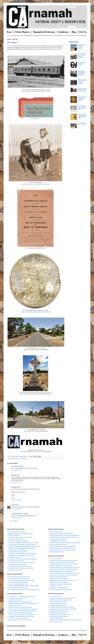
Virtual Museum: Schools (14, 557)
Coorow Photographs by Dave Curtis (58, 605)
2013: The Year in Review (56, 559)
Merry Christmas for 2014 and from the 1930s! (19, 577)
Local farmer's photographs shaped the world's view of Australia (23, 543)
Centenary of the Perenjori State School (18, 598)
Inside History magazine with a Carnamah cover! (61, 571)
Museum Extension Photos (56, 622)
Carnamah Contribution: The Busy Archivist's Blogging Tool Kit (23, 604)
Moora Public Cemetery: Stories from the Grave (61, 590)
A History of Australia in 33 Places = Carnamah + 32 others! (64, 564)
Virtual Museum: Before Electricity (16, 561)
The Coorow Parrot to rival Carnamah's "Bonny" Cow (21, 568)
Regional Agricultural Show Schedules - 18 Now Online (63, 580)
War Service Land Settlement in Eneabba (18, 541)
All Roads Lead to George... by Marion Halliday (61, 584)
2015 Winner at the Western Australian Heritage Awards (82, 90)
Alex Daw (13, 505)
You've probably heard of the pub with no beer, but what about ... (65, 535)
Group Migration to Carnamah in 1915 (59, 541)
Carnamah (13, 459)
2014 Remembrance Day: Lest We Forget (18, 579)
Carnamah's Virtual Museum (56, 618)
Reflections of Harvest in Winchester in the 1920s (20, 607)
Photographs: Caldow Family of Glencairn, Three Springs (63, 609)
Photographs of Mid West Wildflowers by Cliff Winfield (21, 616)
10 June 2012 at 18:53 (16, 518)
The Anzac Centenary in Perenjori (58, 539)
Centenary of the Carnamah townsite (58, 577)
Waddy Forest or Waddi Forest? (16, 539)
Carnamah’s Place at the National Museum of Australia (82, 99)
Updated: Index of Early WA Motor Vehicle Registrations (22, 548)
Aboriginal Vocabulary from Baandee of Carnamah (20, 566)
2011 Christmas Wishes (55, 596)
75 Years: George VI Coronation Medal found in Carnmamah (23, 609)
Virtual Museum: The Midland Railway (59, 588)
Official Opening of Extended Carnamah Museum (82, 47)
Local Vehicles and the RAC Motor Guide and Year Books (63, 570)
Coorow (18, 459)
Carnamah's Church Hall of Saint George (18, 588)
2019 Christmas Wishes (14, 535)
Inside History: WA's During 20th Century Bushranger (21, 555)
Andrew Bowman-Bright (17, 456)
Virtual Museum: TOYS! (55, 586)
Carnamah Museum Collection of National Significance (21, 563)
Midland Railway (45, 89)
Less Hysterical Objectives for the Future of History (20, 537)
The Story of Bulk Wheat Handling (82, 124)
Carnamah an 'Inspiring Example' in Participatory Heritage (22, 554)
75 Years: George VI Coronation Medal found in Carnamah (35, 312)
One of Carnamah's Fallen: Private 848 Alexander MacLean (22, 611)
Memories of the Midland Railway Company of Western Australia (24, 586)
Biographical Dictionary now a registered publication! (21, 534)
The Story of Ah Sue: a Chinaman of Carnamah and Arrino (82, 108)
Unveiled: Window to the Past (15, 600)
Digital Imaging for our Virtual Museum (59, 582)
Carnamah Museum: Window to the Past (59, 611)
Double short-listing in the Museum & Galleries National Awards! (65, 543)
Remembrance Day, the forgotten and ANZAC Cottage (21, 580)
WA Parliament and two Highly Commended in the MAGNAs (64, 537)
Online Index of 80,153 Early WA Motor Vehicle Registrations (82, 73)
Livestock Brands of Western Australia (82, 64)
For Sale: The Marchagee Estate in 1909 (18, 584)
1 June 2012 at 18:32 (16, 470)
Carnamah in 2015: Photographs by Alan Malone (61, 534)
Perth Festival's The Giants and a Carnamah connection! (63, 550)
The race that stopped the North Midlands (18, 582)
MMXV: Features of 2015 (56, 532)
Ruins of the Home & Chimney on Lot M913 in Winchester (63, 575)
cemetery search (48, 392)
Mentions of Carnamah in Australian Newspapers (20, 613)
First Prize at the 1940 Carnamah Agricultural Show (62, 562)
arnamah (41, 450)
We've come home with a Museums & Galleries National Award (82, 116)
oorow (38, 119)
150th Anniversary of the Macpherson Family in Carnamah (22, 545)
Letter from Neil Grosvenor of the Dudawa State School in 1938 (65, 568)
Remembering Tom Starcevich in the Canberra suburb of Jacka (65, 573)
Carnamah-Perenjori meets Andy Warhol (18, 552)
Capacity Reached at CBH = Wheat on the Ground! (20, 620)
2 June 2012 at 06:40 (16, 500)
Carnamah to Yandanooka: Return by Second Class (62, 607)
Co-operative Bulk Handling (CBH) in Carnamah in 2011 (63, 598)
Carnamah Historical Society (18, 514)
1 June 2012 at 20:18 (16, 482)
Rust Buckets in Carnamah (15, 605)
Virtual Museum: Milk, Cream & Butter (59, 616)
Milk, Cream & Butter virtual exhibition (40, 184)
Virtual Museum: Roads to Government (59, 579)
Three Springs (42, 348)
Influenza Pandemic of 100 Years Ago (17, 532)
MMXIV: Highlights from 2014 (57, 552)
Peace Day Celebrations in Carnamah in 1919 (61, 566)
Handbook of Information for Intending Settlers (61, 600)
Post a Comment (13, 521)
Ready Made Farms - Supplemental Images (60, 614)
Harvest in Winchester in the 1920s (58, 602)
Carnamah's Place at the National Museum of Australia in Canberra (66, 620)
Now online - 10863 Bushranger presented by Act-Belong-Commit (24, 546)
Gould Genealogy (12, 46)
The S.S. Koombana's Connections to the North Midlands (22, 614)
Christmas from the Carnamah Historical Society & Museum (64, 560)
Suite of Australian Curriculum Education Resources (62, 548)
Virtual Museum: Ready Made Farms (58, 613)
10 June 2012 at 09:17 (16, 509)
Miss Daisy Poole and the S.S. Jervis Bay (18, 618)
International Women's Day (15, 570)
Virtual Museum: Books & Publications (17, 565)
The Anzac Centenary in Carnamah (58, 545)
